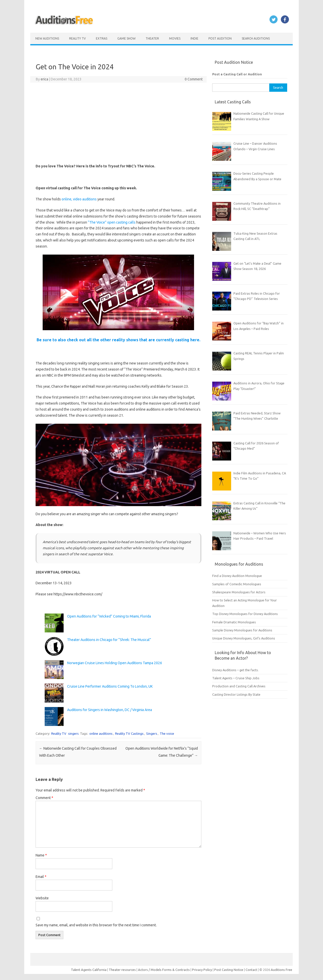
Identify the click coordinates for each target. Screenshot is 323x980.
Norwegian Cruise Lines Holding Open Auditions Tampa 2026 (115, 663)
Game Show (126, 38)
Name (41, 855)
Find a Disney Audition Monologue (237, 576)
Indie (194, 38)
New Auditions (47, 38)
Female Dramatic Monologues (234, 622)
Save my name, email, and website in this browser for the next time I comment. (96, 925)
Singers (152, 733)
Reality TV (77, 38)
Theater (152, 38)
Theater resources (122, 970)
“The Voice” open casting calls (112, 222)
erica (44, 79)
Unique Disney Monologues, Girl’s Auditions (244, 638)
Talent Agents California (89, 970)
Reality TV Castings (129, 733)
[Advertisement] (118, 123)
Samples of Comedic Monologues (237, 584)
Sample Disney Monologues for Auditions (242, 630)
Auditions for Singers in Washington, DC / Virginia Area (110, 710)
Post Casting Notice (229, 970)
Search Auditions (256, 38)
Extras (102, 38)
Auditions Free (281, 970)
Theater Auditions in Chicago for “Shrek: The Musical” (109, 640)
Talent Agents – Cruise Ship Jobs (236, 678)
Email (41, 877)
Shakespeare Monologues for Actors (239, 592)
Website (42, 898)
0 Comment (194, 79)
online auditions (101, 733)
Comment (44, 798)
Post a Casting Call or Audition (237, 74)
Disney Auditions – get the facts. (235, 670)
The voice (167, 733)
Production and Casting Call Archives (239, 686)
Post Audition (220, 38)
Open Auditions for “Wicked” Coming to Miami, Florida (109, 616)
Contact (252, 970)
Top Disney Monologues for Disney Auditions (245, 614)
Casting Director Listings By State (236, 694)
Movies (175, 38)
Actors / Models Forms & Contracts (164, 970)
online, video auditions (79, 199)
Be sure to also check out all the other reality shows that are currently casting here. (118, 340)
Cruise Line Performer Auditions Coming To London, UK (110, 686)
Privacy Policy (202, 970)
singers (73, 733)
